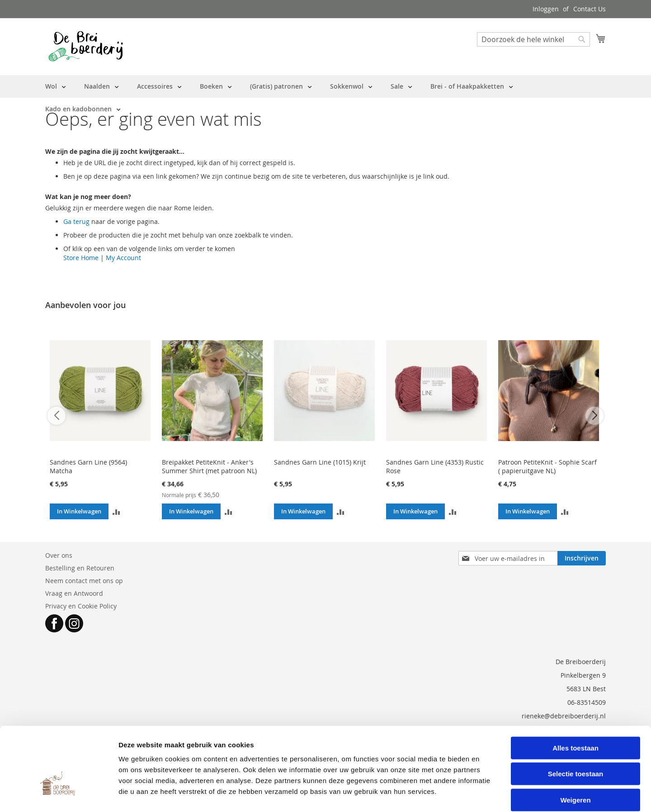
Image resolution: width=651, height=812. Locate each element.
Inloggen (546, 9)
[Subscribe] (582, 558)
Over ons (59, 555)
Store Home (81, 258)
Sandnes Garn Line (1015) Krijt (320, 462)
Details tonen (488, 794)
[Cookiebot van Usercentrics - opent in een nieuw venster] (59, 794)
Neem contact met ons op (84, 581)
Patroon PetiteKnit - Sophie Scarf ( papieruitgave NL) (547, 466)
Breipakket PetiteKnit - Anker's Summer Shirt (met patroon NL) (209, 466)
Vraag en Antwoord (74, 593)
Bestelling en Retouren (80, 568)
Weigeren (575, 754)
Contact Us (590, 9)
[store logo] (86, 46)
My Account (123, 258)
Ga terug (76, 221)
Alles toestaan (576, 702)
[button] (116, 511)
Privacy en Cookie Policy (81, 606)
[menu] (325, 98)
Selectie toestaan (576, 729)
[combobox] (533, 39)
